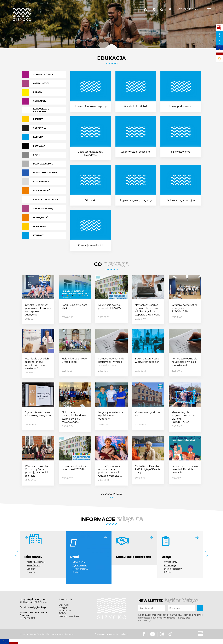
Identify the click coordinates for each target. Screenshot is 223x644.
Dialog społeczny (173, 569)
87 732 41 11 (29, 618)
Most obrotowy (80, 569)
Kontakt (219, 38)
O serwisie (64, 605)
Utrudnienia (79, 562)
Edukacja (31, 572)
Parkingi (77, 572)
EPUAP (168, 572)
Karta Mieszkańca (36, 562)
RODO (62, 613)
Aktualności (65, 611)
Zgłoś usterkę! (80, 565)
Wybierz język (186, 7)
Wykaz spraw (171, 562)
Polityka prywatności (70, 616)
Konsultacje (170, 565)
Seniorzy (31, 569)
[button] (16, 555)
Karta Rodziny (34, 565)
